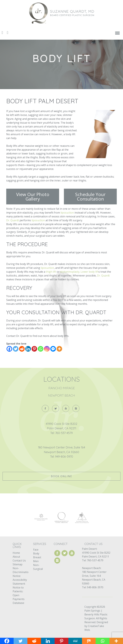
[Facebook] (9, 349)
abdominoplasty (70, 272)
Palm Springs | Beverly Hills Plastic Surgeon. (96, 614)
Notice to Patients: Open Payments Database (19, 595)
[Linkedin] (28, 349)
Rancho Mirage (62, 388)
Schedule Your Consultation (90, 197)
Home (16, 553)
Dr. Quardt (13, 220)
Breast (37, 557)
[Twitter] (16, 349)
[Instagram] (47, 349)
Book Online (61, 476)
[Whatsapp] (41, 349)
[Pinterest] (34, 349)
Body (36, 553)
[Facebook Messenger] (53, 349)
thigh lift (51, 272)
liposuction (67, 213)
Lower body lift (90, 272)
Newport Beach (61, 395)
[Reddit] (22, 349)
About (16, 557)
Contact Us (19, 561)
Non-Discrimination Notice (21, 572)
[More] (59, 349)
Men (36, 561)
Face (36, 550)
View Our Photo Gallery (33, 197)
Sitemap (18, 564)
